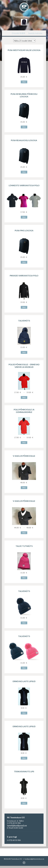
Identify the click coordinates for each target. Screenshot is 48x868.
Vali (24, 82)
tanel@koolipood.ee (17, 825)
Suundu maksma (35, 33)
